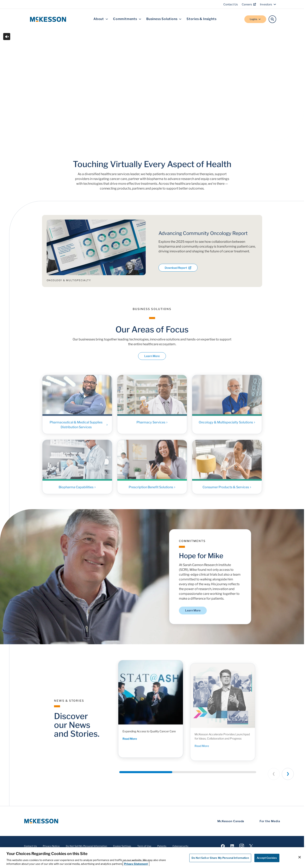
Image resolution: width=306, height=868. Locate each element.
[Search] (272, 19)
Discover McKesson (74, 117)
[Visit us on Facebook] (223, 846)
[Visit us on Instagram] (242, 846)
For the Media (270, 821)
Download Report (178, 268)
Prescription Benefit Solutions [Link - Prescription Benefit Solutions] (152, 490)
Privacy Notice (51, 846)
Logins (255, 19)
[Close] (300, 857)
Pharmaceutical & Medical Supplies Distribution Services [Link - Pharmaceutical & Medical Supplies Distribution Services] (79, 428)
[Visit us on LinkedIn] (232, 846)
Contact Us (231, 4)
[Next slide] (288, 774)
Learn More (152, 356)
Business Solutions (164, 19)
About (101, 19)
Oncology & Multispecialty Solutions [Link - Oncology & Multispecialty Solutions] (227, 426)
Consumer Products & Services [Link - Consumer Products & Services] (227, 490)
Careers (249, 4)
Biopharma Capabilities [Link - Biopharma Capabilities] (77, 490)
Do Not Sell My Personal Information (86, 846)
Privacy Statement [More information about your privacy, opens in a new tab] (136, 864)
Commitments (127, 19)
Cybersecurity (180, 846)
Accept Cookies (267, 858)
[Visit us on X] (251, 846)
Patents (162, 846)
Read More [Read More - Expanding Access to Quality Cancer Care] (138, 746)
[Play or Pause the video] (9, 131)
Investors (268, 4)
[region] (153, 858)
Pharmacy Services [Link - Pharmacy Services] (152, 426)
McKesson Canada (231, 821)
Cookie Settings (122, 846)
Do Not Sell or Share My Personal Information (220, 858)
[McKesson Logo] (41, 821)
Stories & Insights (201, 19)
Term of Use (144, 846)
